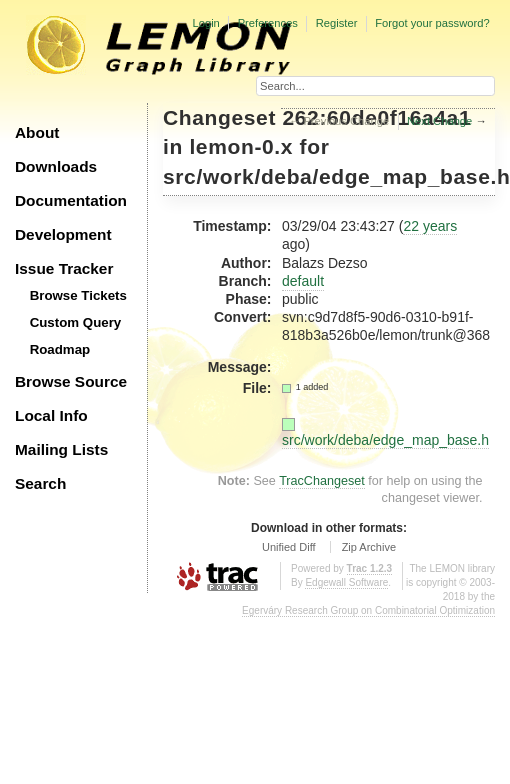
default (303, 281)
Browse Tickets (78, 295)
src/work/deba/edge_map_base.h (385, 440)
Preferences (268, 23)
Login (205, 23)
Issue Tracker (64, 268)
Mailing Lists (61, 449)
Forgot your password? (432, 23)
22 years (430, 226)
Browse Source (71, 381)
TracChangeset (322, 481)
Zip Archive (369, 547)
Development (63, 234)
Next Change (439, 121)
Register (337, 23)
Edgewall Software (346, 582)
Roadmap (60, 349)
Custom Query (76, 322)
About (37, 132)
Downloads (56, 166)
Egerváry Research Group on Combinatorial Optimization (368, 610)
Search (40, 483)
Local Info (51, 415)
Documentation (71, 200)
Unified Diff (289, 547)
